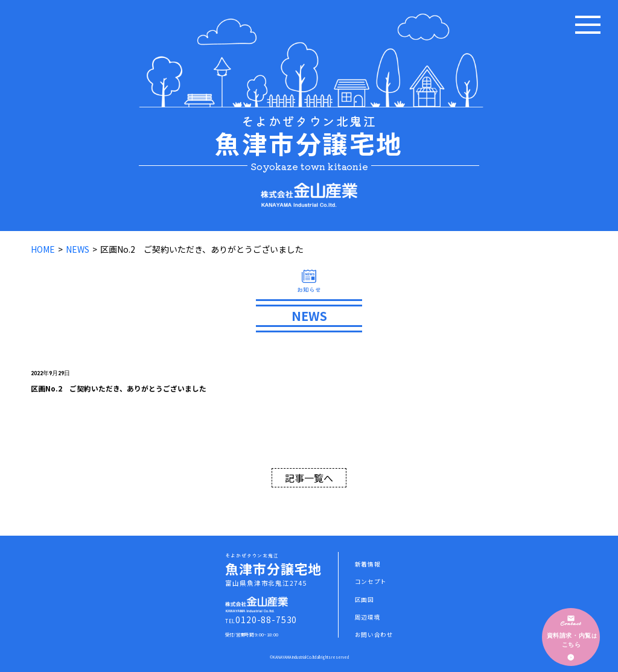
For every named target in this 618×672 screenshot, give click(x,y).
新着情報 (368, 564)
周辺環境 (368, 617)
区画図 (365, 600)
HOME (43, 249)
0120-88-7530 (266, 620)
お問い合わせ (374, 635)
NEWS (78, 249)
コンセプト (371, 582)
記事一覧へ (309, 478)
